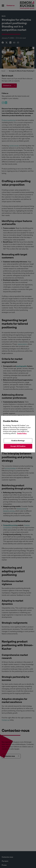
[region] (18, 434)
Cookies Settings (18, 441)
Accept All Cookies (18, 446)
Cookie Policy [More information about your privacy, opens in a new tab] (22, 433)
